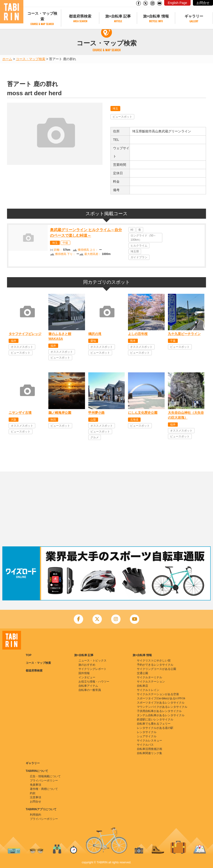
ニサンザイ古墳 (20, 413)
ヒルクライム (139, 246)
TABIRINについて (37, 771)
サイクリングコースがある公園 (156, 669)
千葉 (173, 341)
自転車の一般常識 (90, 690)
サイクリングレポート (92, 669)
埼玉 (115, 109)
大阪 (14, 420)
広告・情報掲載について (45, 776)
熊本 (133, 341)
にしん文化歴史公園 (143, 413)
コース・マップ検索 (42, 16)
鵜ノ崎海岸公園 (60, 413)
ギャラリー (194, 16)
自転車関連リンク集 (149, 753)
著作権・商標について (44, 789)
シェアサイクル (147, 736)
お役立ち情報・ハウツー (94, 682)
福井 (14, 341)
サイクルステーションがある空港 (158, 694)
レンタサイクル (147, 732)
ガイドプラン (139, 257)
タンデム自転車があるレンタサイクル (161, 715)
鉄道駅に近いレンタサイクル (155, 719)
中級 (65, 243)
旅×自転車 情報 (156, 16)
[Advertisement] (106, 509)
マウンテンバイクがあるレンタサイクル (162, 707)
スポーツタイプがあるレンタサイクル (161, 703)
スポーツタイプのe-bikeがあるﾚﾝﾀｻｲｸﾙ (161, 698)
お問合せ (203, 3)
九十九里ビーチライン (184, 334)
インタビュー (87, 677)
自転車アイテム (88, 686)
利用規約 (35, 815)
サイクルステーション (151, 682)
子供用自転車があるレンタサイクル (159, 711)
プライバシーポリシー (44, 781)
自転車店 (142, 686)
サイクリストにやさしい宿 (154, 661)
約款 (33, 793)
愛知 (93, 341)
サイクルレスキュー (149, 741)
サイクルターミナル (149, 677)
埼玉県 (135, 251)
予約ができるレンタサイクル (155, 665)
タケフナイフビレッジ (25, 334)
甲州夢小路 (96, 413)
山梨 (93, 420)
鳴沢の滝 (95, 334)
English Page (177, 3)
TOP (28, 655)
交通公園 (142, 673)
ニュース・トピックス (92, 661)
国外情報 (84, 673)
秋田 (53, 420)
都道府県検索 (80, 16)
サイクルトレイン (148, 690)
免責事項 (35, 785)
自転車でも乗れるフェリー (154, 724)
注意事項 (35, 797)
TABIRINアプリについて (41, 809)
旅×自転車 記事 (118, 16)
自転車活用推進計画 (149, 749)
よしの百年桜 (138, 334)
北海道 (134, 420)
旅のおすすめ (87, 665)
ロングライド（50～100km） (143, 238)
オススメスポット (22, 347)
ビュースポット (122, 117)
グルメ (95, 437)
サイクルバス (145, 745)
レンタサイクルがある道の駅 (155, 728)
